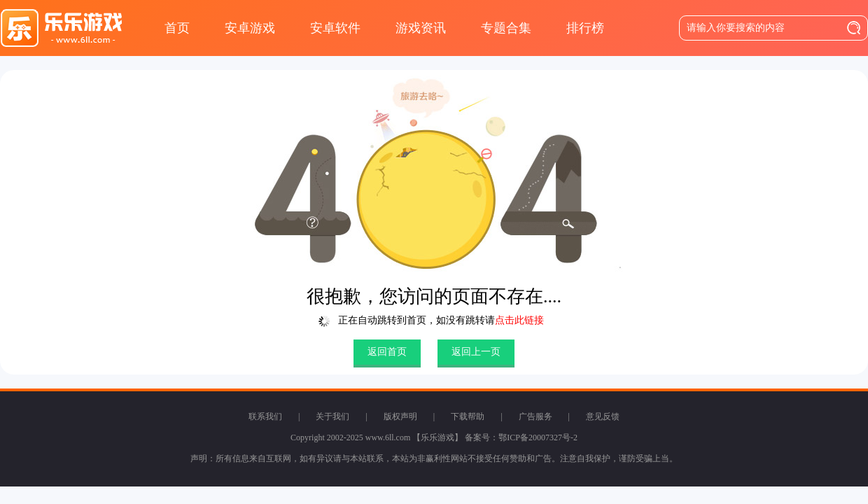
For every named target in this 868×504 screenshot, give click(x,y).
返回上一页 (476, 352)
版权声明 (400, 416)
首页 (177, 28)
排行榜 (585, 28)
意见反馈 (603, 416)
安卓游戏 (250, 28)
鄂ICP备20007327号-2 (538, 437)
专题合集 (506, 28)
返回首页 (387, 352)
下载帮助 (468, 416)
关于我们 (332, 416)
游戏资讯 (421, 28)
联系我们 (265, 416)
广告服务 (535, 416)
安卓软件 (335, 28)
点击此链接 (519, 320)
